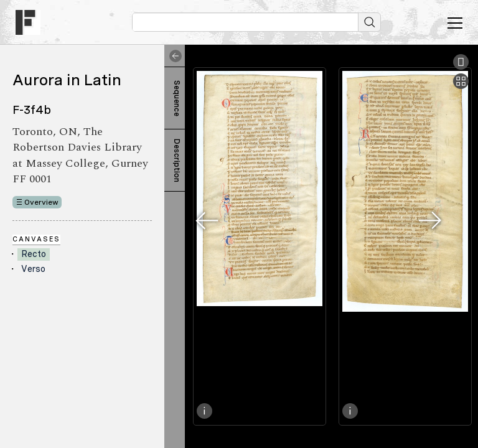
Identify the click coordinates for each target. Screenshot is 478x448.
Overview (41, 202)
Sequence (177, 98)
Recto (34, 254)
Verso (33, 269)
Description (177, 161)
